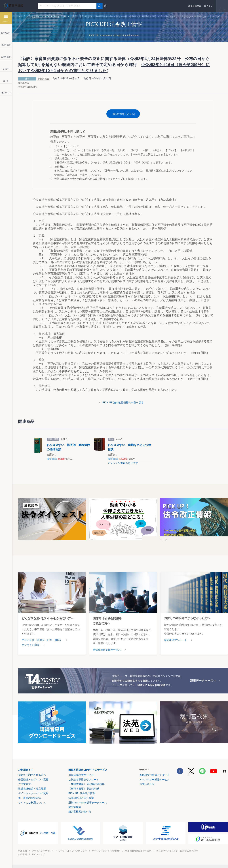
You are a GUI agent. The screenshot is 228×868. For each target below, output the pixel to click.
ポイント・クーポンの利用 (33, 793)
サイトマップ (38, 854)
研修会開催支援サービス (107, 650)
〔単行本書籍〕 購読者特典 (84, 789)
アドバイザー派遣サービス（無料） (42, 640)
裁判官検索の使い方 (80, 812)
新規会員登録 (195, 6)
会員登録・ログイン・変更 (33, 780)
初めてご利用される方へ (32, 775)
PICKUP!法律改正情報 (55, 16)
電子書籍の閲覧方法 (29, 798)
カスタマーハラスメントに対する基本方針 (177, 851)
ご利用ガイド (26, 770)
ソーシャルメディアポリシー (73, 851)
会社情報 (22, 854)
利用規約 (22, 851)
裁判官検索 (75, 807)
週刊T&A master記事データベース (88, 803)
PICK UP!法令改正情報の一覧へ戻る (123, 402)
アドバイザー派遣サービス (155, 780)
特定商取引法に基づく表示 (138, 851)
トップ (21, 16)
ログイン (208, 6)
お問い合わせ (147, 784)
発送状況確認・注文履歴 (32, 789)
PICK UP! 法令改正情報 (82, 793)
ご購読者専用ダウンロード (84, 780)
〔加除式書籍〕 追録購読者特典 (86, 784)
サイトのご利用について (32, 803)
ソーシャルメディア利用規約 (106, 851)
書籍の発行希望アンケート (155, 775)
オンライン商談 (31, 645)
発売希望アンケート (176, 640)
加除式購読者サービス (81, 775)
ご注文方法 (24, 784)
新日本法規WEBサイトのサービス (88, 770)
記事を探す (35, 16)
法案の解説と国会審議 (81, 798)
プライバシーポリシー (43, 851)
